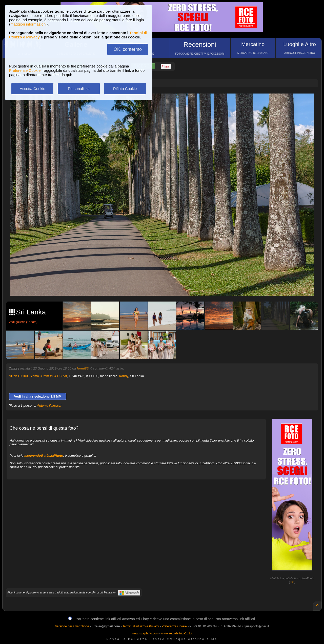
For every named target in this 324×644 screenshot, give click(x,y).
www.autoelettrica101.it (177, 633)
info (292, 582)
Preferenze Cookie (25, 70)
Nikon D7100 (18, 376)
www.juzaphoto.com (145, 633)
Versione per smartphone (72, 626)
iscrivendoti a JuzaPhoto (44, 456)
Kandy (124, 376)
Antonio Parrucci (49, 406)
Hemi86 (83, 368)
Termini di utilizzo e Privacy (141, 626)
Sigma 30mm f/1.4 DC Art (48, 376)
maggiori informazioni (28, 24)
